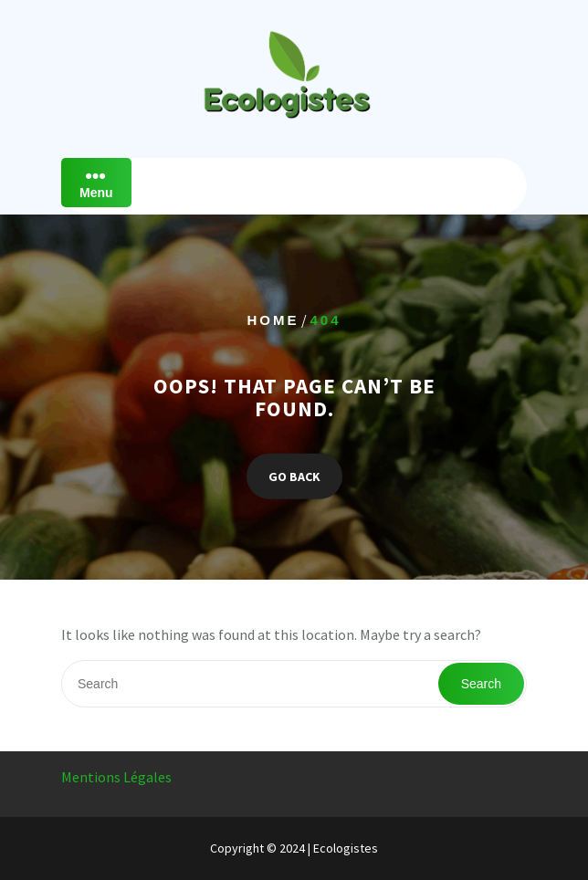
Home (273, 320)
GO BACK (294, 476)
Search (481, 684)
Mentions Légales (116, 777)
